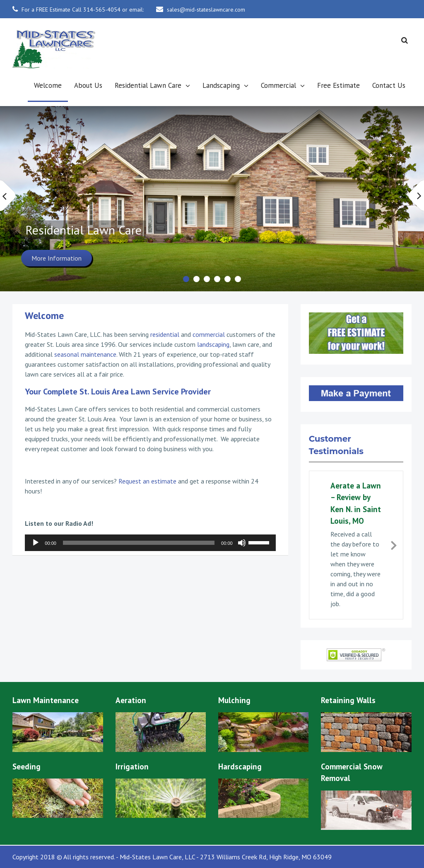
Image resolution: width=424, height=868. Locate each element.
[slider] (139, 543)
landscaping (213, 344)
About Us (88, 85)
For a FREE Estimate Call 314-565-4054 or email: (83, 10)
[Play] (36, 543)
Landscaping (221, 85)
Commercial (278, 85)
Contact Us (389, 85)
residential (165, 334)
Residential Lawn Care (148, 85)
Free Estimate (338, 85)
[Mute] (242, 543)
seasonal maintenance (85, 354)
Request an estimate (147, 481)
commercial (209, 334)
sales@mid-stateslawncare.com (206, 10)
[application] (150, 543)
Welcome (48, 85)
